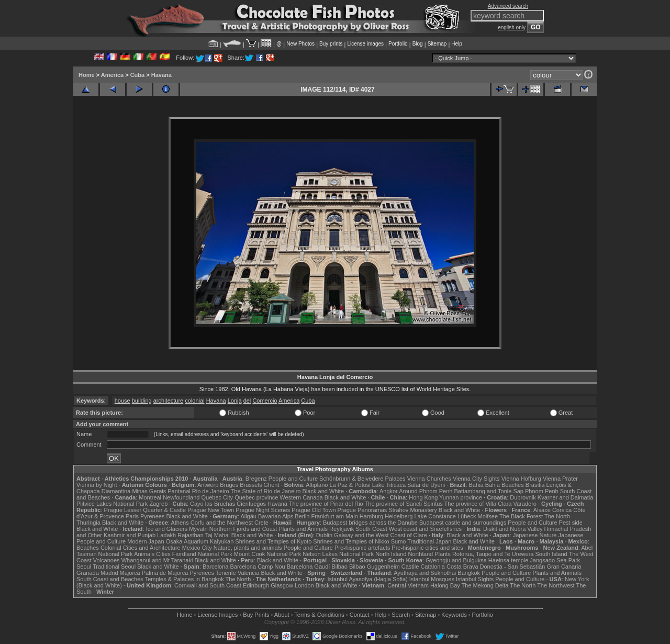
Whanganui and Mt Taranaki (157, 560)
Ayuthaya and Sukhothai (425, 573)
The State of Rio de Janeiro (266, 491)
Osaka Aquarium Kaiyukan (200, 541)
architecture (168, 401)
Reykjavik (342, 529)
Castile (410, 567)
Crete (261, 523)
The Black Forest (521, 516)
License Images (217, 615)
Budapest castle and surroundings (463, 523)
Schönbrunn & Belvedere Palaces (362, 479)
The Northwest (556, 585)
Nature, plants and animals (248, 548)
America (112, 75)
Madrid (109, 573)
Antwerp (208, 485)
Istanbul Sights (475, 579)
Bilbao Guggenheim (375, 567)
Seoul (84, 567)
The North (557, 516)
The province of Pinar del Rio (326, 504)
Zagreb (158, 504)
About (282, 615)
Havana (161, 75)
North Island (391, 554)
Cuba (138, 75)
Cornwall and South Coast (208, 585)
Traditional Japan (429, 541)
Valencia (248, 573)
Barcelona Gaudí (309, 567)
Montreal (150, 497)
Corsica (562, 510)
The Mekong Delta (485, 585)
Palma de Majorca (165, 573)
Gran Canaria (564, 567)
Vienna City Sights (476, 479)
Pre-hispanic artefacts (362, 548)
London (304, 585)
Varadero (524, 504)
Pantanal (179, 491)
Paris (132, 516)
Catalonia (432, 567)
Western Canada (301, 497)
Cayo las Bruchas (213, 504)
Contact (360, 615)
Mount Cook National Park (267, 554)
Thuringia (88, 523)
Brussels (251, 485)
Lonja (235, 401)
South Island (551, 554)
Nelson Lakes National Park (338, 554)
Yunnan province (461, 497)
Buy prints (331, 44)
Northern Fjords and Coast (243, 529)
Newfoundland (181, 497)
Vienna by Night (97, 485)
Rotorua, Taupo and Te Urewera (493, 554)
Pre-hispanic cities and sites (427, 548)
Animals (144, 554)
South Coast (371, 529)
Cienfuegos (251, 504)
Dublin (324, 535)
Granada (88, 573)
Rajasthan (191, 535)
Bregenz (256, 479)
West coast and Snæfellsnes (425, 529)
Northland (421, 554)
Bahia (476, 485)
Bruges (229, 485)
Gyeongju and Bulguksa (456, 560)
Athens (180, 523)
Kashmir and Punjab (130, 535)
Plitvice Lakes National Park (112, 504)
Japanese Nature (535, 535)
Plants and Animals (303, 529)
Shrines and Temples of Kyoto (273, 541)
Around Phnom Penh (426, 491)
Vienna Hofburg (521, 479)
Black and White (323, 491)
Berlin (302, 516)
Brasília (535, 485)
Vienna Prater (560, 479)
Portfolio (398, 44)
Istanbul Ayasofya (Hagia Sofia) (367, 579)
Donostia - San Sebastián (513, 567)
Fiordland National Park (202, 554)
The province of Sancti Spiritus (404, 504)
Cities (163, 554)
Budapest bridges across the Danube (370, 523)
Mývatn (198, 529)
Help (457, 44)
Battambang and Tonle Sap (489, 491)
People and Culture (293, 479)
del (247, 401)
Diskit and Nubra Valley (513, 529)
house (122, 401)
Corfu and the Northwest (222, 523)
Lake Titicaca (389, 485)
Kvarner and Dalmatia (565, 497)
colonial (194, 401)
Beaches (88, 548)
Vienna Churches (429, 479)
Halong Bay (445, 585)
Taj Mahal (217, 535)
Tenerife (226, 573)
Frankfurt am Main (335, 516)
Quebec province (256, 497)
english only (512, 27)
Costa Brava (462, 567)
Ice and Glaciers (167, 529)
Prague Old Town (314, 510)
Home (87, 75)
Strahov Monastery (412, 510)
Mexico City (197, 548)
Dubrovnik (523, 497)
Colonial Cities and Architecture (141, 548)
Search (401, 615)
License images (366, 44)
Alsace (542, 510)
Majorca (130, 573)
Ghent (272, 485)
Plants (443, 554)
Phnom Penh (542, 491)
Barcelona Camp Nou (258, 567)
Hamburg (371, 516)
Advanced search (508, 6)
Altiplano (317, 485)
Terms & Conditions (319, 615)
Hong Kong (423, 497)
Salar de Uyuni (426, 485)
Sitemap (437, 44)
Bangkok (469, 573)
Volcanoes (107, 560)
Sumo (399, 541)
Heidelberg (399, 516)
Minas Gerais (149, 491)
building (142, 401)
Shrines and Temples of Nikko (351, 541)
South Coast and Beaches (110, 579)
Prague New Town (211, 510)
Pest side (571, 523)
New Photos (300, 44)
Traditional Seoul (114, 567)
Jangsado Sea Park (555, 560)
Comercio (265, 401)
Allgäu (248, 516)
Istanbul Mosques (432, 579)
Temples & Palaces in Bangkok (185, 579)
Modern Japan (146, 541)
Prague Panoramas (362, 510)
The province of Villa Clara (478, 504)
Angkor (389, 491)
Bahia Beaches (505, 485)
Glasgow (282, 585)
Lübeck (467, 516)
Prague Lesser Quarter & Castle (145, 510)
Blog (418, 44)
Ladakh (166, 535)
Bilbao (339, 567)
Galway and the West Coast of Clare (381, 535)
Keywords (454, 615)
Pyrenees (152, 516)
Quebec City (217, 497)
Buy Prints (256, 615)
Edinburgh (256, 585)
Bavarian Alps (276, 516)
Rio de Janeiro (211, 491)
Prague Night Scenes (263, 510)
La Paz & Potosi (350, 485)
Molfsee (488, 516)
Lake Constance (435, 516)
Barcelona (216, 567)
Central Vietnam (408, 585)
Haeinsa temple (508, 560)
